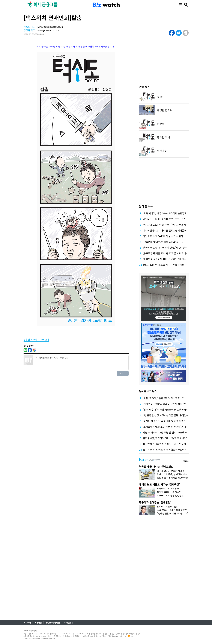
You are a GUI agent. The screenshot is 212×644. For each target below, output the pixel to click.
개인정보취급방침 (53, 623)
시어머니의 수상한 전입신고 (170, 495)
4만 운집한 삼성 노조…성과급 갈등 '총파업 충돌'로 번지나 (172, 415)
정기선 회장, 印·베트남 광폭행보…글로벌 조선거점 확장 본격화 (175, 450)
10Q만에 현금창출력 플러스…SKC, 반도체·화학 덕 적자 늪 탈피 (175, 444)
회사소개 (27, 623)
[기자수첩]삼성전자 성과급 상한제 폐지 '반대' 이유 (168, 404)
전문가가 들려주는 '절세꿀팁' (155, 502)
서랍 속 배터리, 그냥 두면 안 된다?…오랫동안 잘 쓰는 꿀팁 (172, 432)
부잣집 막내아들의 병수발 (169, 492)
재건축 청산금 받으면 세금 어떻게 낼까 (175, 471)
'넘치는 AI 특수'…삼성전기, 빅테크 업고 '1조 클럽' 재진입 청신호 (176, 421)
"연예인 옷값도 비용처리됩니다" (172, 513)
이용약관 (38, 623)
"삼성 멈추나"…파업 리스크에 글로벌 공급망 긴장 (168, 410)
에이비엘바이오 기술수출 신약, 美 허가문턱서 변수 (168, 230)
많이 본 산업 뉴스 (148, 391)
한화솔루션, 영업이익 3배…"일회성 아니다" (165, 438)
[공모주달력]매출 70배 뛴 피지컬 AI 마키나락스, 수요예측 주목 (174, 253)
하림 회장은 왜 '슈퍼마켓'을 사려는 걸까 (163, 236)
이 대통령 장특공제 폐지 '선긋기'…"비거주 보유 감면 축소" (173, 259)
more (186, 461)
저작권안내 (68, 623)
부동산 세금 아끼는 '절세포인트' (157, 466)
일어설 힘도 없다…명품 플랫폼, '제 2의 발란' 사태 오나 (171, 248)
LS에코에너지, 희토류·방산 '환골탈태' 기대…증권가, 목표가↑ (174, 427)
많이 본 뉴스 (146, 206)
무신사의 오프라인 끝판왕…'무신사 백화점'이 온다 (168, 225)
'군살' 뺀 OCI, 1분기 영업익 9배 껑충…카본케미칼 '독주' (171, 398)
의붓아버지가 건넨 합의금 (169, 489)
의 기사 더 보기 (36, 340)
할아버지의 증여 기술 (167, 507)
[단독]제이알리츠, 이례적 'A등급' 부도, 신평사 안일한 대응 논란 (175, 242)
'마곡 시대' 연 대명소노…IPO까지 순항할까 (165, 213)
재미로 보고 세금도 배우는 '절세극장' (159, 484)
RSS (131, 636)
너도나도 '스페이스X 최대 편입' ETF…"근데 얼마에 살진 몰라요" (176, 219)
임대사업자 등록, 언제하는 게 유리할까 (175, 474)
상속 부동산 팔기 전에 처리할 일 (172, 510)
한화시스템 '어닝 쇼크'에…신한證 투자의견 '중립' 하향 (170, 265)
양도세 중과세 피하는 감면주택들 (173, 478)
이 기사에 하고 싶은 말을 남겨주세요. (82, 363)
